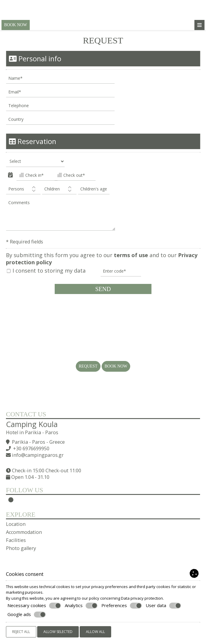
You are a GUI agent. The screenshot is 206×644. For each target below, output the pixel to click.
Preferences (122, 606)
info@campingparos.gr (38, 455)
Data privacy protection (142, 598)
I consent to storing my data (46, 271)
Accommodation (24, 532)
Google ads (27, 615)
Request (88, 366)
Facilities (16, 540)
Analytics (81, 606)
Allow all (95, 632)
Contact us (26, 414)
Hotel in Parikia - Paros (32, 432)
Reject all (21, 632)
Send (103, 289)
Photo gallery (21, 548)
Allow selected (58, 632)
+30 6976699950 (31, 448)
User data (163, 606)
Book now (16, 25)
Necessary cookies (34, 606)
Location (16, 524)
